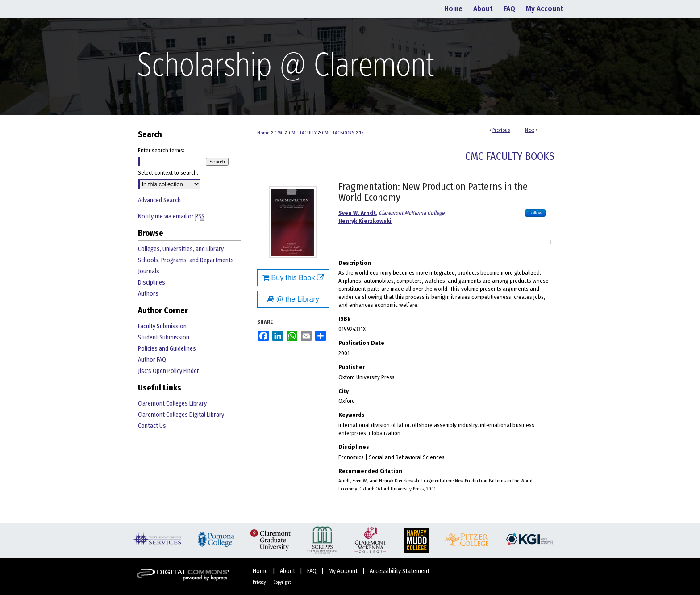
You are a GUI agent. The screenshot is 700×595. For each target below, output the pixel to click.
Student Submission (164, 337)
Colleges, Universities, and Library (181, 249)
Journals (149, 271)
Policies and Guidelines (167, 349)
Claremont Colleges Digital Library (181, 415)
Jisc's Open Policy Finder (169, 371)
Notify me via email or (171, 216)
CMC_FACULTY (303, 133)
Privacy (260, 582)
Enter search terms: (161, 150)
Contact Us (152, 426)
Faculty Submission (162, 326)
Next (530, 130)
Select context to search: (168, 173)
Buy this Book (293, 278)
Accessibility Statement (400, 571)
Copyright (282, 582)
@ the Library (293, 299)
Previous (501, 130)
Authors (148, 294)
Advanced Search (159, 200)
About (288, 571)
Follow (535, 213)
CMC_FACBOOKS (338, 133)
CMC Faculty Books (510, 156)
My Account (344, 571)
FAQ (312, 571)
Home (263, 133)
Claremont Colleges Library (172, 404)
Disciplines (152, 283)
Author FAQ (152, 360)
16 (361, 133)
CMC (279, 133)
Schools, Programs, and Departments (186, 260)
